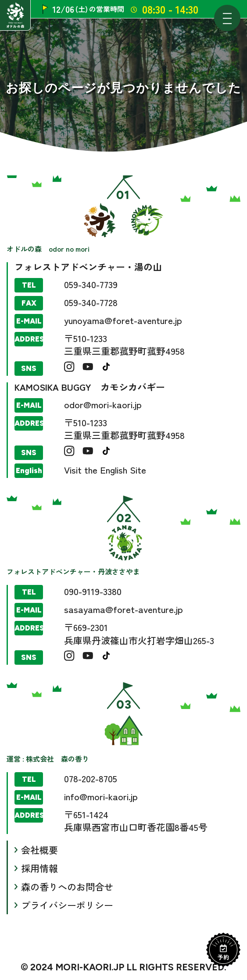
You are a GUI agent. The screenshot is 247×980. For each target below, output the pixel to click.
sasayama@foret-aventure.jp (123, 609)
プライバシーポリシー (67, 905)
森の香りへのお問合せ (67, 887)
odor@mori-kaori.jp (103, 404)
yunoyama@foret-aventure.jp (123, 320)
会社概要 (39, 850)
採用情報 (39, 868)
